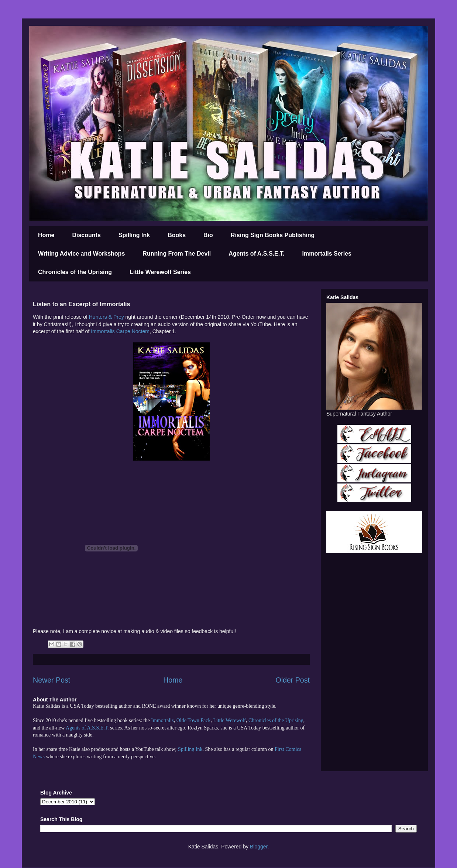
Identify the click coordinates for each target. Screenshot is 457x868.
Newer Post (51, 680)
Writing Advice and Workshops (81, 254)
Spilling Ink (134, 235)
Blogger (259, 847)
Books (177, 235)
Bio (208, 235)
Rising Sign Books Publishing (273, 235)
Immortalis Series (327, 254)
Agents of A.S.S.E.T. (256, 254)
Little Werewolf (229, 720)
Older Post (293, 680)
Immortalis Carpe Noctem (120, 331)
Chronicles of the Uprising (75, 272)
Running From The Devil (177, 254)
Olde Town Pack (194, 720)
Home (46, 235)
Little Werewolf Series (160, 272)
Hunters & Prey (106, 317)
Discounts (86, 235)
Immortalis (162, 720)
